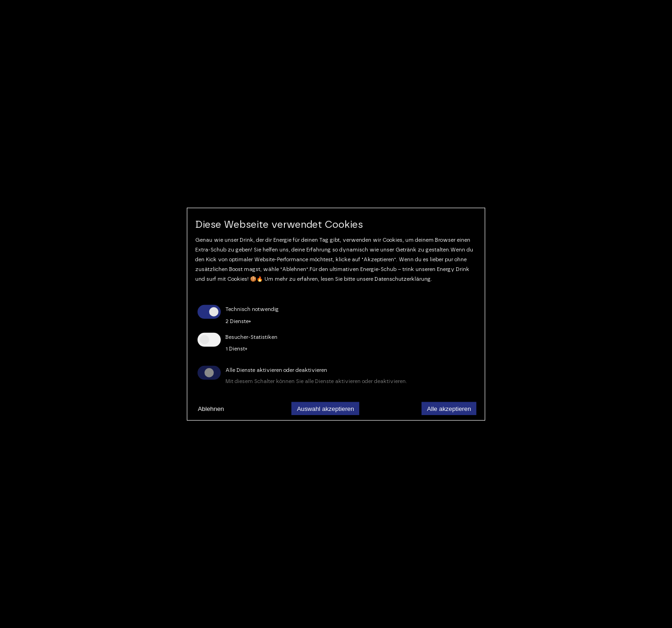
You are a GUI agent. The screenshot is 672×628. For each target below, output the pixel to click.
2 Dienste (238, 321)
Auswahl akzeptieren (326, 408)
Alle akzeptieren (449, 408)
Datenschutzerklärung (403, 279)
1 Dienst (236, 349)
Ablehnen (211, 408)
